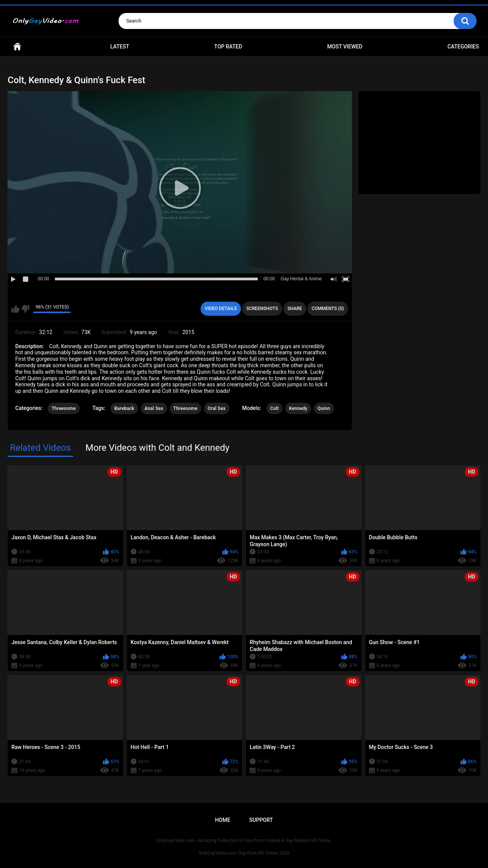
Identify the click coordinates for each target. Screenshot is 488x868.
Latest (120, 47)
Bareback (124, 408)
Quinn (324, 408)
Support (261, 820)
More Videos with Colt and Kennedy (157, 448)
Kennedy (298, 408)
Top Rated (228, 47)
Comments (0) (328, 309)
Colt (275, 408)
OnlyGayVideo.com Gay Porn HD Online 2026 (244, 853)
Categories (463, 47)
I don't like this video (25, 309)
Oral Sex (217, 408)
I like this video (15, 309)
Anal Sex (154, 408)
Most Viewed (345, 47)
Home (17, 47)
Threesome (64, 408)
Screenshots (262, 309)
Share (295, 309)
